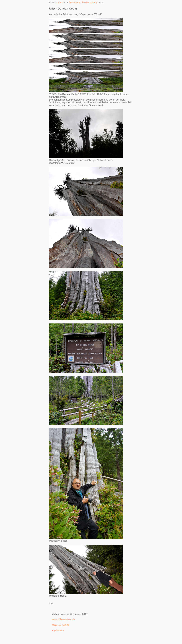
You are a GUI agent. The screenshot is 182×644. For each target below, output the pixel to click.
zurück (59, 3)
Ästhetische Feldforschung (83, 3)
